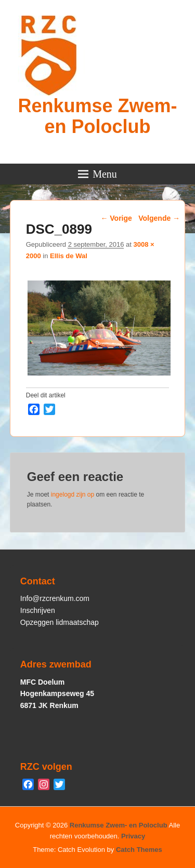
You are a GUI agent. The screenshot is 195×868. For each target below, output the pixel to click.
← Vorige (116, 218)
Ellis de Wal (69, 256)
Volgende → (159, 218)
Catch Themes (139, 850)
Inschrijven (38, 610)
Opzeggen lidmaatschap (60, 622)
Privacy (133, 836)
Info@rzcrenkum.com (55, 598)
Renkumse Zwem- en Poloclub (97, 116)
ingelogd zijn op (73, 495)
